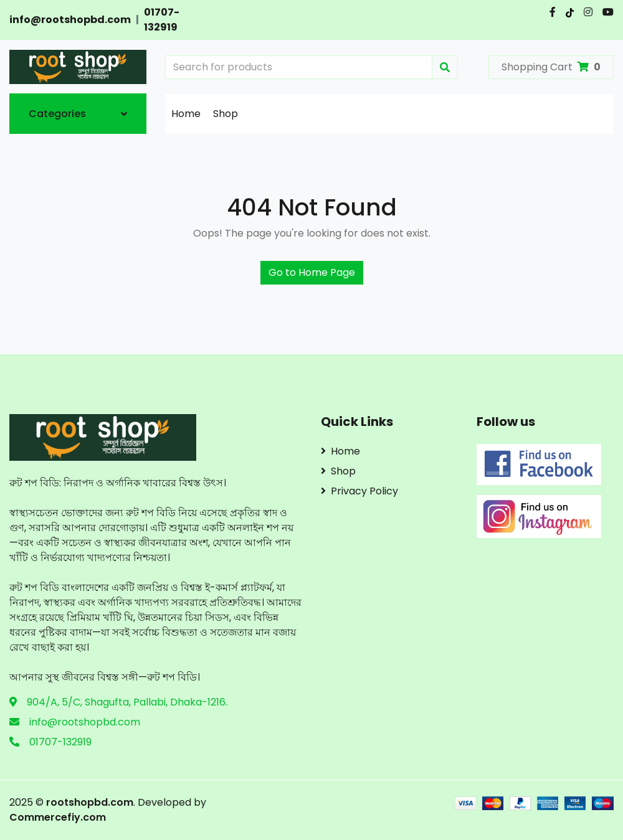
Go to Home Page (312, 272)
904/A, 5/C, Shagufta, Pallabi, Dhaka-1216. (127, 702)
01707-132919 (162, 20)
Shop (226, 114)
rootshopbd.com (90, 802)
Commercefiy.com (58, 817)
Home (186, 114)
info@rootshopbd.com (70, 20)
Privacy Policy (359, 491)
